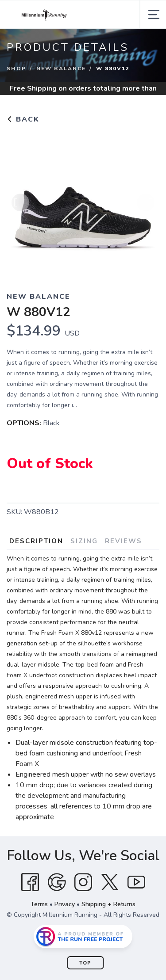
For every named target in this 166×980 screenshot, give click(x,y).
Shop (16, 69)
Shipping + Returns (108, 904)
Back (23, 119)
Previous (20, 202)
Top (85, 963)
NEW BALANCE (61, 69)
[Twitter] (110, 882)
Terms (39, 904)
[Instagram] (83, 882)
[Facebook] (30, 882)
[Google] (57, 882)
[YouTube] (136, 882)
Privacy (65, 904)
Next (146, 202)
